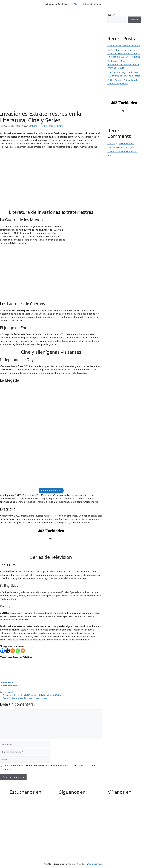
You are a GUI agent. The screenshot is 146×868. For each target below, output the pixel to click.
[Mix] (13, 651)
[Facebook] (3, 651)
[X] (8, 651)
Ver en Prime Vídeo (51, 491)
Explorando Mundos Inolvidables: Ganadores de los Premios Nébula (123, 64)
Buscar (111, 15)
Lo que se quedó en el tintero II (124, 46)
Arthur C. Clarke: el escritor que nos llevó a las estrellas (27, 698)
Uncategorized (9, 692)
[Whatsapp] (18, 651)
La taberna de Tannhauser (57, 4)
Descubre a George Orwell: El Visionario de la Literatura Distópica (32, 695)
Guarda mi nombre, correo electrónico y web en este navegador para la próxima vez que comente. (49, 767)
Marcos (111, 143)
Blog (76, 4)
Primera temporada (92, 4)
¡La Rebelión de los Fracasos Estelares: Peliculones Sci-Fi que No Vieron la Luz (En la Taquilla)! (124, 53)
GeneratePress (95, 864)
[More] (23, 651)
